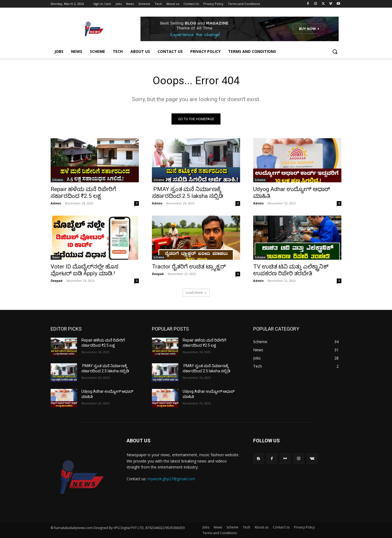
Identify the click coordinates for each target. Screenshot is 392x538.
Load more (196, 293)
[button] (335, 52)
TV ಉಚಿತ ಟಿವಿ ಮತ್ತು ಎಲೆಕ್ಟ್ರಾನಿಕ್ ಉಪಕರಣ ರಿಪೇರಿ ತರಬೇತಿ (291, 270)
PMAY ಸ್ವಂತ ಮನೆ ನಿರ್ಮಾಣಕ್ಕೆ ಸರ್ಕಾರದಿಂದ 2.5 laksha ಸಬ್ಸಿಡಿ (187, 193)
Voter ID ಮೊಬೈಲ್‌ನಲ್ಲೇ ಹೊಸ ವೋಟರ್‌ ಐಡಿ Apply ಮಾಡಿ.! (85, 270)
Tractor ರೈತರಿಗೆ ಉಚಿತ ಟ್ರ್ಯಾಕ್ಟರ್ (189, 267)
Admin (56, 203)
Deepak (57, 281)
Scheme (58, 180)
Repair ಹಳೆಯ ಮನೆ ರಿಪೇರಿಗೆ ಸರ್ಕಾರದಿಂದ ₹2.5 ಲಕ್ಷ (83, 193)
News (56, 257)
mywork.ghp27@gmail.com (171, 479)
